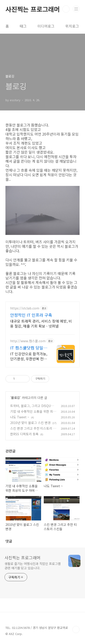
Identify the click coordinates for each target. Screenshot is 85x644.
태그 (23, 26)
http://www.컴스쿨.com (28, 341)
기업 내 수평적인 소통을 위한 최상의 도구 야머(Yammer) (33, 414)
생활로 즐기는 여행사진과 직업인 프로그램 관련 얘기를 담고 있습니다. (33, 566)
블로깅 (16, 398)
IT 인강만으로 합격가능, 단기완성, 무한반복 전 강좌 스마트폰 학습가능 (29, 356)
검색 (66, 9)
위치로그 (72, 26)
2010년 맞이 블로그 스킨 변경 (30, 423)
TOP (76, 630)
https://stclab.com (25, 308)
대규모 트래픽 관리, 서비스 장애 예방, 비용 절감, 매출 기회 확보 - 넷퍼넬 (41, 323)
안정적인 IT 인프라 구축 (31, 315)
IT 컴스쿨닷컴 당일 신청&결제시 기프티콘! (28, 348)
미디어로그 (46, 26)
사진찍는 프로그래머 (33, 9)
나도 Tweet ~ (20, 417)
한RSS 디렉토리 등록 (24, 434)
